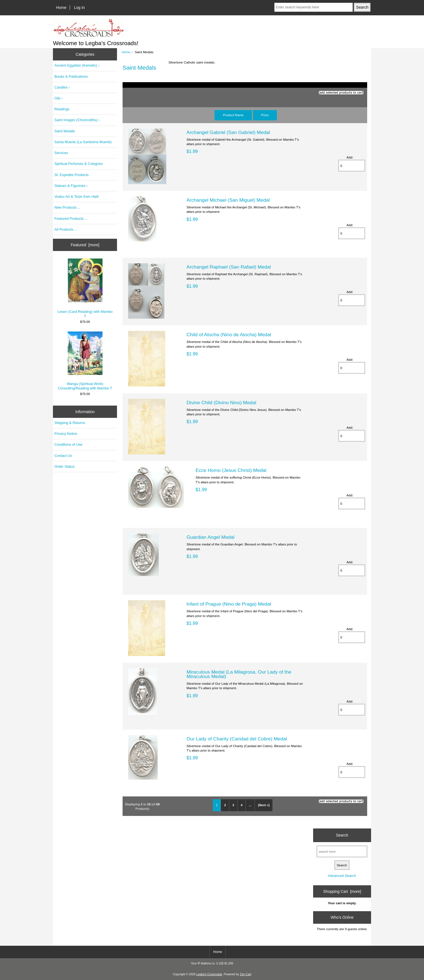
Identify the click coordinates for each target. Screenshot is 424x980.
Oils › (59, 98)
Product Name (233, 115)
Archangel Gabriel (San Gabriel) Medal (228, 132)
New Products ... (67, 207)
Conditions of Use (68, 444)
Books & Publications (71, 76)
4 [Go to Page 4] (242, 805)
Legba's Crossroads (209, 974)
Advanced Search (342, 876)
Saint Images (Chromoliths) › (77, 120)
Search (342, 835)
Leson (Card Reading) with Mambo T (85, 288)
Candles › (62, 87)
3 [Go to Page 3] (233, 805)
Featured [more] (85, 245)
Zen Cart (246, 974)
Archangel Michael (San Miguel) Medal (228, 200)
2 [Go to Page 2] (225, 805)
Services (61, 153)
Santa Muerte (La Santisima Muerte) (83, 142)
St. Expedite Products (71, 175)
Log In (80, 8)
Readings (62, 109)
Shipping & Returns (70, 423)
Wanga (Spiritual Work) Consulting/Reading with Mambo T (85, 361)
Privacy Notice (66, 434)
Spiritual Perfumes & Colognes (79, 164)
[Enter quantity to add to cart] (352, 166)
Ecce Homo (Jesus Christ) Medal (231, 470)
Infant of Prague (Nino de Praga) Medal (229, 604)
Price (265, 115)
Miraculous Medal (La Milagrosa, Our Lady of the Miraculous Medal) (239, 674)
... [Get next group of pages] (250, 805)
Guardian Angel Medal (210, 537)
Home (61, 8)
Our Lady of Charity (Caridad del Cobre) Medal (237, 739)
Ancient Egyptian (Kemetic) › (77, 65)
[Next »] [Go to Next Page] (264, 805)
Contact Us (63, 456)
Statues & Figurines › (71, 186)
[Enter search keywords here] (314, 7)
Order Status (64, 466)
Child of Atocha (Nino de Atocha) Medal (229, 335)
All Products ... (66, 229)
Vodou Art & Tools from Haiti (76, 197)
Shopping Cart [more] (342, 891)
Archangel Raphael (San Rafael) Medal (229, 267)
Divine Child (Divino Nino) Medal (221, 403)
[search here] (342, 851)
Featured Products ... (71, 219)
